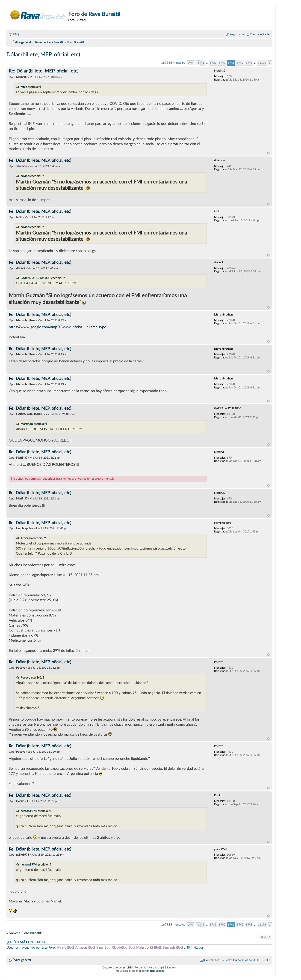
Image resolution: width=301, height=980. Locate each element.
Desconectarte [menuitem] (260, 34)
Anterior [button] (198, 63)
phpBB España (155, 971)
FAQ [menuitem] (16, 34)
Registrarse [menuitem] (237, 34)
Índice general (22, 960)
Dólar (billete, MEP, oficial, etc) (43, 55)
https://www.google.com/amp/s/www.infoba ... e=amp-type (57, 327)
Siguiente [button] (270, 63)
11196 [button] (262, 63)
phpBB (128, 968)
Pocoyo (25, 678)
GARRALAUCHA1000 (35, 278)
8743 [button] (249, 63)
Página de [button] (191, 63)
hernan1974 (29, 811)
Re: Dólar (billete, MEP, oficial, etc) (44, 71)
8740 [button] (222, 63)
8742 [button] (240, 63)
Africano (26, 538)
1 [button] (203, 63)
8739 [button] (213, 63)
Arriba (268, 153)
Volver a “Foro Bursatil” (26, 933)
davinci (25, 176)
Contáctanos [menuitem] (212, 960)
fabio (24, 87)
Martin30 (27, 424)
